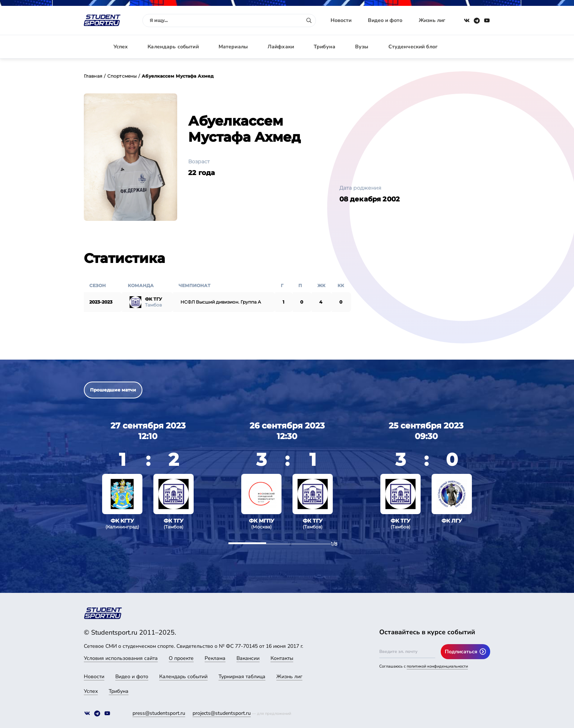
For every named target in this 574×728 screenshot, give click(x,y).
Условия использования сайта (121, 658)
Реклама (215, 658)
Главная (93, 76)
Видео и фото (385, 20)
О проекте (181, 658)
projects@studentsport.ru (222, 713)
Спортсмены (122, 76)
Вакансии (248, 658)
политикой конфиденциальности (437, 666)
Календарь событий (173, 47)
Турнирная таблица (242, 677)
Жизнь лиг (432, 20)
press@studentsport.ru (159, 713)
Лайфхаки (281, 47)
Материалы (233, 47)
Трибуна (325, 47)
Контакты (282, 658)
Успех (121, 47)
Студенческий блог (413, 47)
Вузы (362, 47)
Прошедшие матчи (113, 390)
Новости (341, 20)
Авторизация (474, 47)
